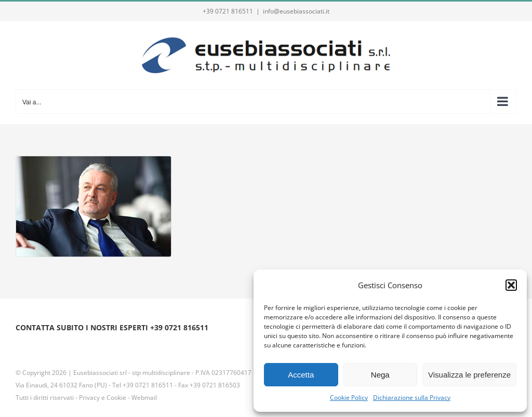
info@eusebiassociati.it (296, 11)
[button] (511, 285)
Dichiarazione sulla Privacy (412, 398)
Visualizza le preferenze (469, 375)
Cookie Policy (349, 398)
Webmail (144, 398)
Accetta (301, 375)
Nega (380, 375)
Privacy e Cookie (103, 398)
